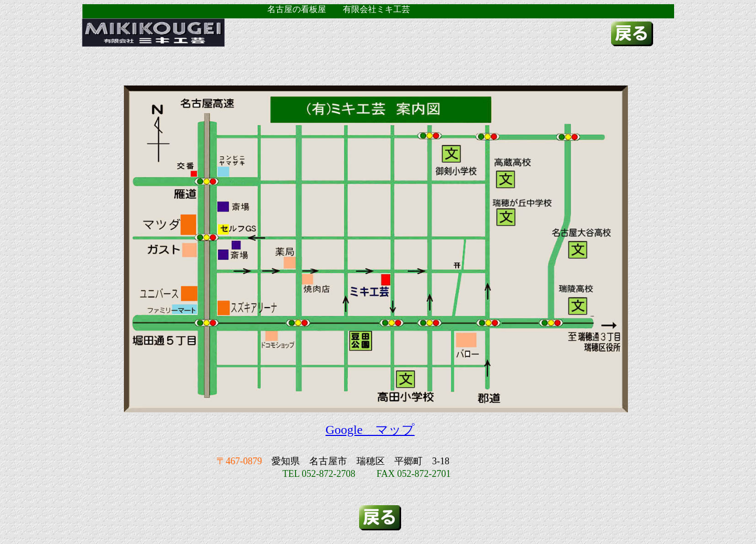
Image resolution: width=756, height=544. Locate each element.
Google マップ (370, 430)
